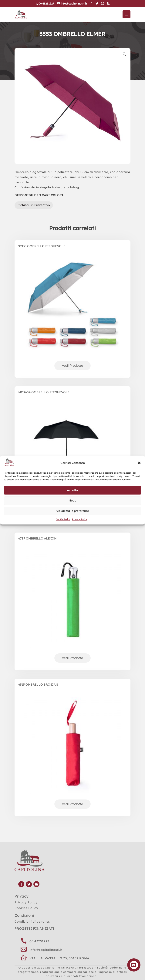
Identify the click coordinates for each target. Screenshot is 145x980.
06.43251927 (39, 941)
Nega (73, 501)
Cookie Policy (63, 519)
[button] (139, 463)
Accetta (72, 490)
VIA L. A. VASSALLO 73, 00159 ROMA (59, 958)
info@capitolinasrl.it (46, 950)
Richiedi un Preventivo (34, 205)
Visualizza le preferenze (73, 511)
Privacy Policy (80, 519)
